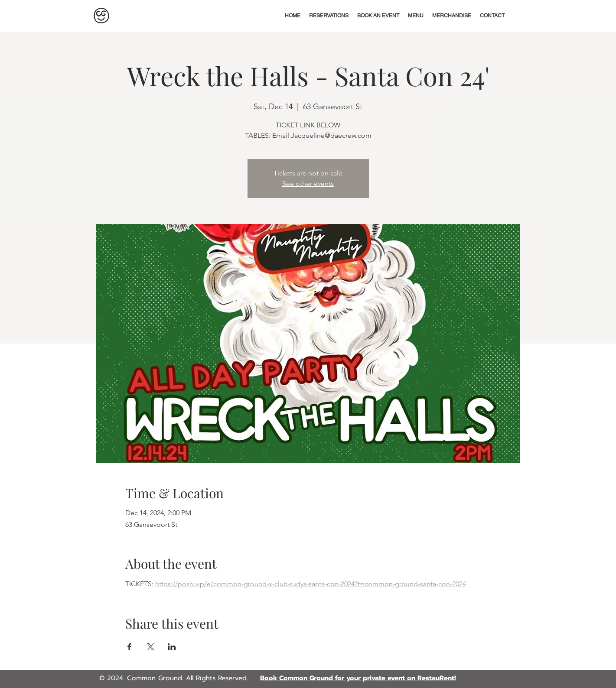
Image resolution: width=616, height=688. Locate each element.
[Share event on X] (151, 647)
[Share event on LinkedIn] (172, 647)
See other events (308, 183)
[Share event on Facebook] (129, 647)
